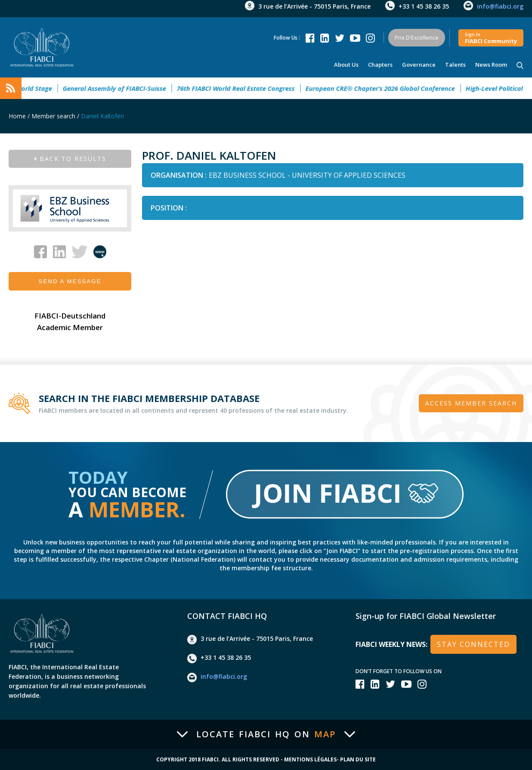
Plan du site (358, 760)
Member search (53, 116)
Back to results (70, 159)
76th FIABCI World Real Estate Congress (242, 88)
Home (17, 116)
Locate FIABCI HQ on (266, 734)
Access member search (471, 403)
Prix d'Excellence (417, 37)
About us (346, 65)
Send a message (70, 281)
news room (491, 65)
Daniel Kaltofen (102, 116)
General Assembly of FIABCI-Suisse (121, 88)
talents (455, 65)
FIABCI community (491, 38)
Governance (419, 65)
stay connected (473, 644)
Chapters (380, 65)
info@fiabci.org (500, 6)
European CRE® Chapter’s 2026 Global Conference (386, 88)
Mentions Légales (310, 760)
